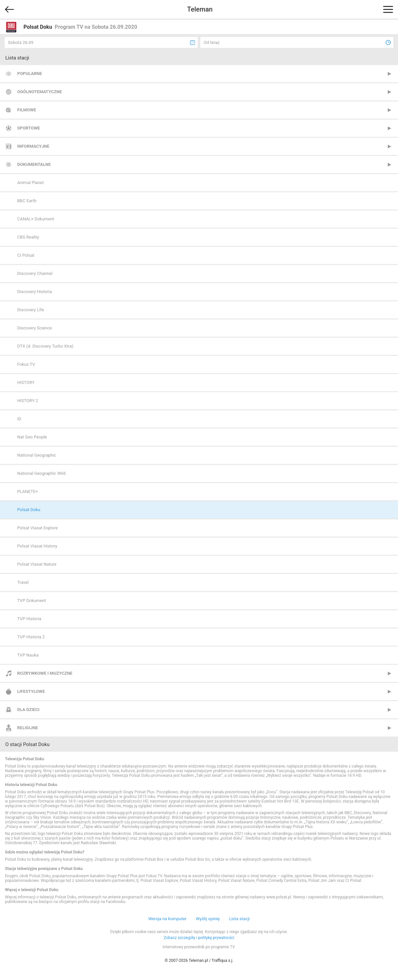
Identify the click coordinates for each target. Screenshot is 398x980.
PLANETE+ (28, 491)
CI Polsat (26, 255)
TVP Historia (29, 619)
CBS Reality (28, 237)
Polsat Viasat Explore (38, 528)
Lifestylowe (31, 691)
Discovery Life (31, 310)
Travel (23, 582)
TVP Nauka (28, 655)
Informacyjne (33, 146)
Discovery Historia (35, 292)
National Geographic (37, 455)
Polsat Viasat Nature (37, 564)
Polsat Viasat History (37, 546)
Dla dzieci (28, 710)
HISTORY (26, 382)
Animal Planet (30, 183)
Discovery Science (35, 328)
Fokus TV (26, 364)
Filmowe (27, 110)
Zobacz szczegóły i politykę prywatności (199, 938)
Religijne (28, 728)
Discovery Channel (35, 273)
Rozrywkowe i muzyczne (45, 673)
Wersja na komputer (168, 919)
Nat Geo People (32, 437)
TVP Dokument (32, 601)
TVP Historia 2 (31, 637)
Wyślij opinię (208, 919)
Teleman (200, 9)
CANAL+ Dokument (36, 219)
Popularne (30, 74)
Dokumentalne (34, 164)
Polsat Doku (29, 510)
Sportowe (29, 128)
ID (19, 419)
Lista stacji (239, 919)
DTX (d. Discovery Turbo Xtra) (45, 346)
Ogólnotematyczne (40, 92)
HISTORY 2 (28, 401)
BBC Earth (27, 201)
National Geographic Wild (41, 473)
